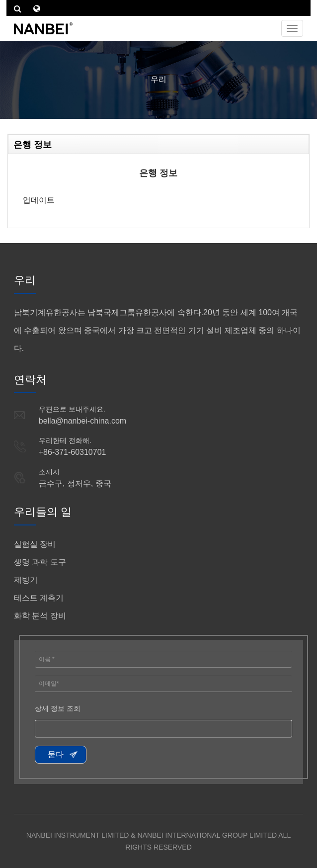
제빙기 (26, 580)
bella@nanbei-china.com (82, 421)
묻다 (56, 754)
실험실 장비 (35, 544)
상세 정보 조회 (58, 708)
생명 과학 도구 (40, 562)
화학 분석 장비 (40, 616)
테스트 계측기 (39, 598)
